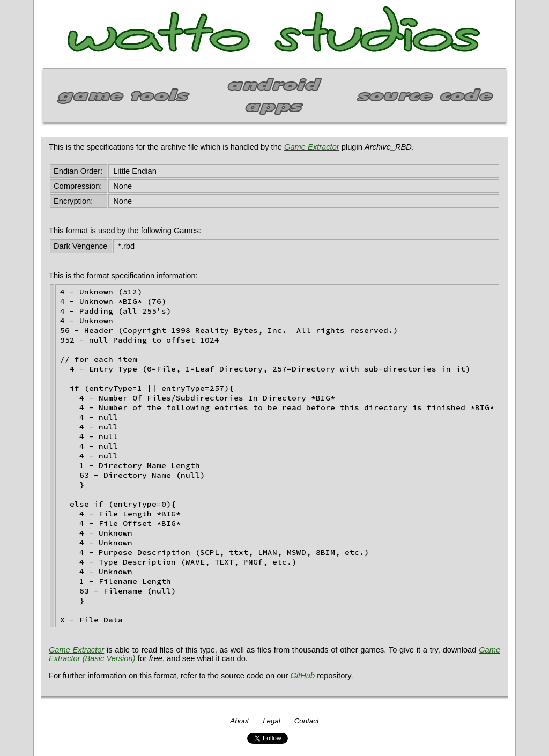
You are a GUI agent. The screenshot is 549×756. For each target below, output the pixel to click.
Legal (272, 721)
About (239, 721)
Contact (307, 721)
